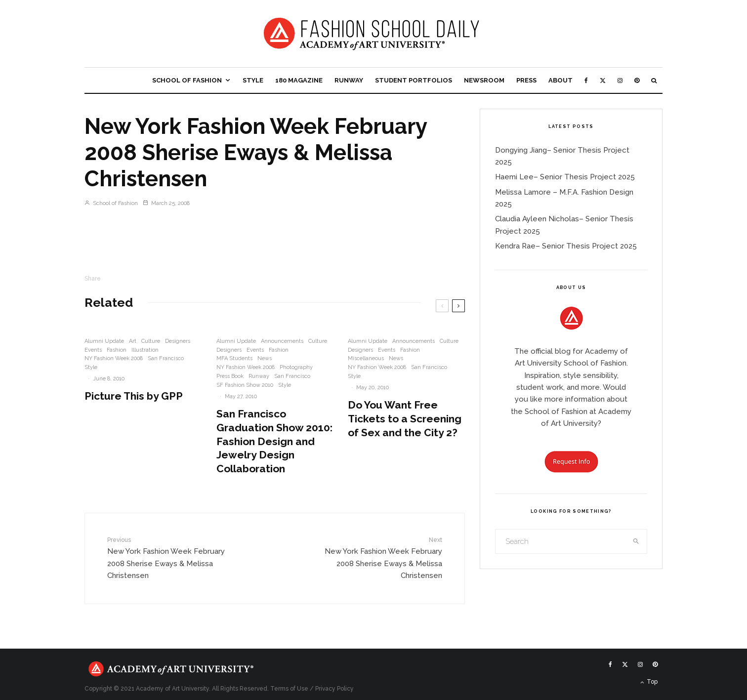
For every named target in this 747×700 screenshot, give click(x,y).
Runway (349, 80)
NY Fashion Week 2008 (114, 358)
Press (526, 80)
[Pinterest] (637, 80)
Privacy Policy (334, 689)
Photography (296, 367)
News (265, 358)
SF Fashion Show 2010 (245, 385)
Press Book (230, 376)
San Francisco (166, 358)
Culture (151, 341)
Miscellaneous (366, 358)
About (560, 80)
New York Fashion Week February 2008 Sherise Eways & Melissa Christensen (167, 557)
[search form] (561, 541)
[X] (603, 80)
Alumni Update (104, 341)
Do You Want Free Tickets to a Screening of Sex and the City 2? (405, 419)
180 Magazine (299, 80)
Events (93, 350)
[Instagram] (620, 80)
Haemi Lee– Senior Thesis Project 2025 (565, 177)
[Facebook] (586, 80)
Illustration (145, 350)
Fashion (117, 350)
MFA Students (234, 358)
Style (253, 80)
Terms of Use (289, 689)
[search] (636, 541)
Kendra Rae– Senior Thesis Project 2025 (566, 246)
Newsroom (484, 80)
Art (133, 341)
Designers (178, 341)
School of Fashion (187, 80)
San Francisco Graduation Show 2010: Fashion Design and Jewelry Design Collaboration (274, 441)
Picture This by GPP (134, 396)
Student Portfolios (414, 80)
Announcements (282, 341)
